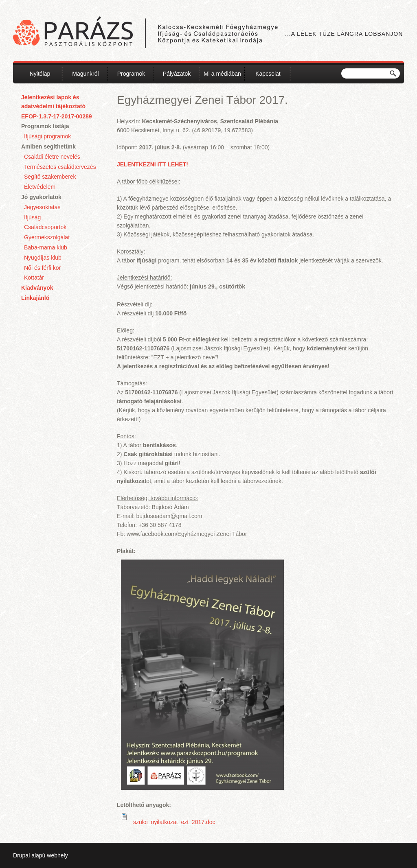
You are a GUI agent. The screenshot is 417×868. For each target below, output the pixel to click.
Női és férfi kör (42, 268)
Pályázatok (177, 74)
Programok (131, 74)
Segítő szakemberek (50, 177)
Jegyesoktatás (42, 207)
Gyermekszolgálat (47, 237)
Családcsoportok (45, 227)
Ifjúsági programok (47, 136)
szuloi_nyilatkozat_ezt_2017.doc (174, 822)
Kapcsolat (268, 74)
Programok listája (45, 126)
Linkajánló (35, 298)
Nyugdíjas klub (43, 258)
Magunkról (85, 74)
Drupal (21, 855)
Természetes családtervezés (60, 167)
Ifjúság (32, 217)
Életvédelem (40, 187)
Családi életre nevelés (52, 157)
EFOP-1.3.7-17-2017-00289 (57, 116)
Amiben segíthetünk (48, 146)
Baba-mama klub (46, 247)
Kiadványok (37, 288)
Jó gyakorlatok (41, 197)
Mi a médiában (222, 74)
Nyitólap (40, 74)
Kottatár (34, 278)
